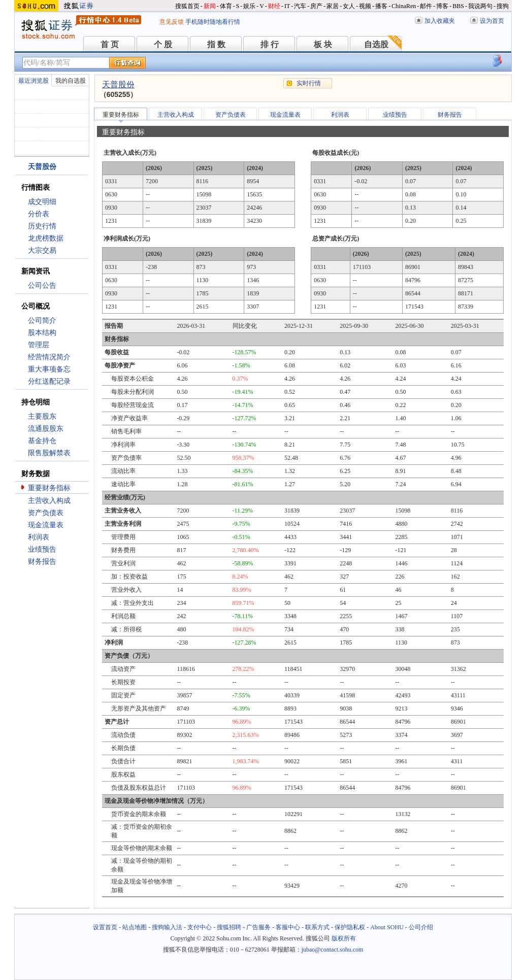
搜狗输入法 (167, 927)
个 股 (163, 44)
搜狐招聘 (229, 927)
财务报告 (42, 562)
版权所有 (344, 938)
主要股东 (42, 416)
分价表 (39, 214)
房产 (316, 6)
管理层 (39, 345)
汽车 (300, 6)
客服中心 (288, 927)
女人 (349, 6)
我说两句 (480, 6)
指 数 (216, 44)
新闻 (210, 6)
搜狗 (503, 6)
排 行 (270, 44)
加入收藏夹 (440, 21)
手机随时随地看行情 (213, 22)
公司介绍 (421, 927)
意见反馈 (172, 22)
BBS (458, 6)
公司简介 (42, 320)
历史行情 (42, 226)
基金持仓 (42, 441)
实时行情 (309, 83)
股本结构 (42, 333)
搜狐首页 (187, 6)
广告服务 (258, 927)
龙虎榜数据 (46, 238)
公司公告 (42, 285)
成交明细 (42, 202)
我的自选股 (71, 81)
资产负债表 (46, 513)
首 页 (110, 44)
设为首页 (492, 21)
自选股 (376, 44)
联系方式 (317, 927)
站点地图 (135, 927)
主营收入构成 (49, 501)
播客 (381, 6)
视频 (365, 6)
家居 (333, 6)
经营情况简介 (49, 357)
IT (287, 6)
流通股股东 (46, 429)
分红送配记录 (49, 381)
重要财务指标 (49, 488)
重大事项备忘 (49, 369)
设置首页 (105, 927)
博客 (442, 6)
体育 (226, 6)
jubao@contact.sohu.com (333, 950)
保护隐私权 (350, 927)
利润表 (39, 537)
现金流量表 (46, 525)
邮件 (426, 6)
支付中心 (200, 927)
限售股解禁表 (49, 453)
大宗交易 (42, 250)
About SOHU (387, 927)
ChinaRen (404, 6)
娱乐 (249, 6)
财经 (274, 6)
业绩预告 (42, 549)
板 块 (323, 44)
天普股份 (118, 85)
